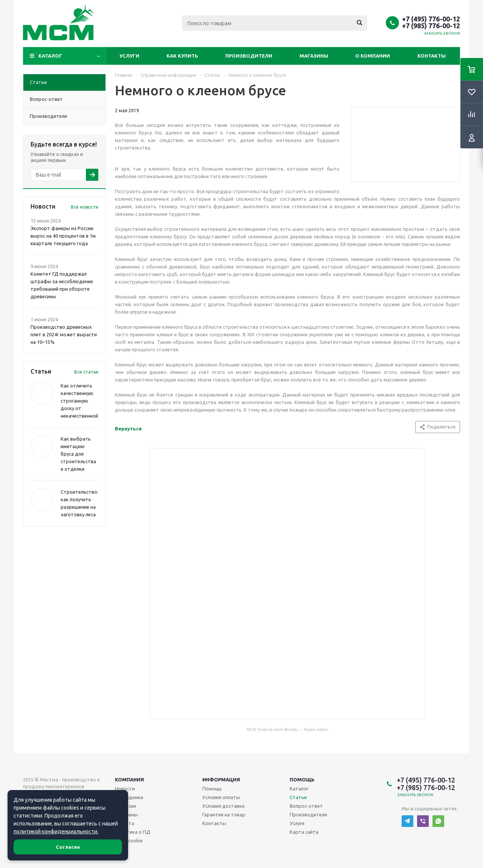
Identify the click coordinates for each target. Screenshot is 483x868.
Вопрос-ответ (306, 806)
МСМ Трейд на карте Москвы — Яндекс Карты (287, 729)
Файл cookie (129, 841)
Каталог (50, 56)
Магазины (314, 56)
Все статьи (86, 372)
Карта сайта (304, 832)
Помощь (302, 780)
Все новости (85, 207)
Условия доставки (223, 806)
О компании (373, 56)
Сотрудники (129, 797)
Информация (221, 780)
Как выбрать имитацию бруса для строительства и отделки (78, 454)
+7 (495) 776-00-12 (431, 19)
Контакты (432, 56)
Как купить (182, 56)
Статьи (298, 797)
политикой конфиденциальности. (56, 831)
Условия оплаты (221, 797)
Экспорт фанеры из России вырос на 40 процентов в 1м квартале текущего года (63, 236)
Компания (129, 780)
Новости (125, 789)
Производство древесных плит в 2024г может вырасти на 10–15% (64, 334)
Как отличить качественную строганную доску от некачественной (79, 401)
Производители (249, 56)
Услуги (129, 56)
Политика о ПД (133, 832)
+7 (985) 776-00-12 (431, 26)
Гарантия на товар (224, 815)
